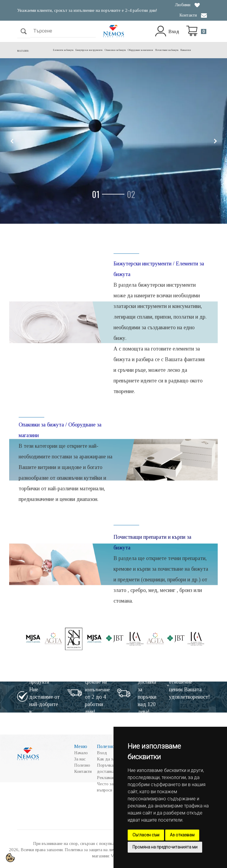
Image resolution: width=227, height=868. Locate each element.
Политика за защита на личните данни (100, 850)
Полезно (82, 765)
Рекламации (108, 778)
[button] (107, 194)
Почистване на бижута (167, 50)
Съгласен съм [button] (146, 835)
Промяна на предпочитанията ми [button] (165, 847)
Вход (174, 31)
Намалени (186, 50)
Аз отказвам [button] (182, 835)
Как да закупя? (111, 759)
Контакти (188, 15)
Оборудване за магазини (140, 50)
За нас (80, 759)
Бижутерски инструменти (89, 50)
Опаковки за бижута (115, 50)
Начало (81, 753)
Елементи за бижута (63, 50)
